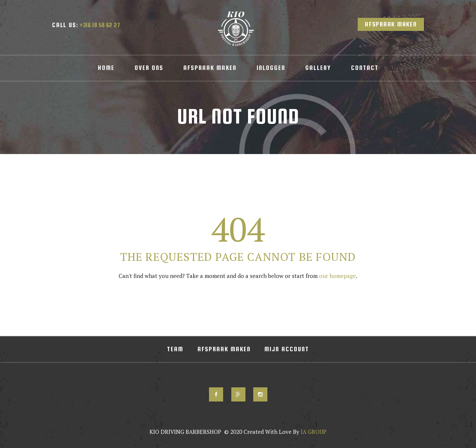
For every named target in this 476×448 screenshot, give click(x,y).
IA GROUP (313, 432)
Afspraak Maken (391, 24)
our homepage (337, 276)
